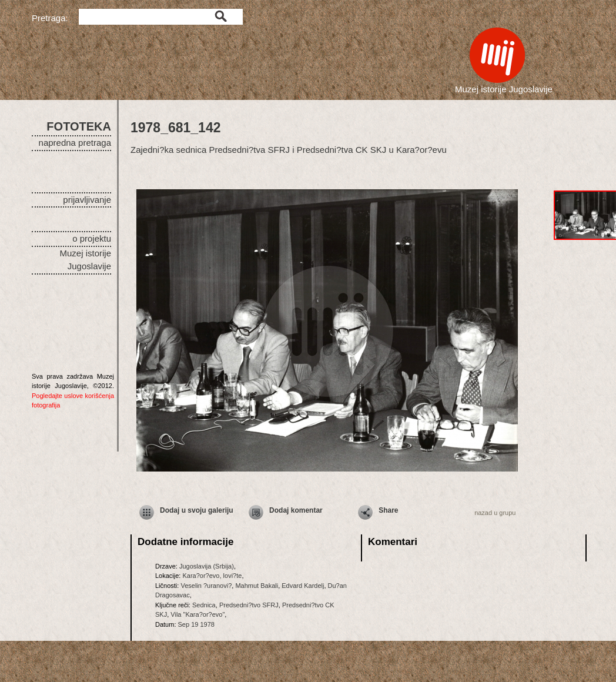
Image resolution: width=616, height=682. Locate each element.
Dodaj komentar (296, 510)
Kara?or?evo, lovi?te (212, 576)
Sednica (204, 605)
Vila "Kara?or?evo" (197, 614)
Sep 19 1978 (196, 624)
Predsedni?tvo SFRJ (249, 605)
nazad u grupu (495, 513)
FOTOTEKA (79, 126)
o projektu (92, 238)
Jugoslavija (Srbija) (207, 566)
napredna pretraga (75, 143)
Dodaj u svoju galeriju (197, 510)
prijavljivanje (87, 200)
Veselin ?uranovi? (206, 586)
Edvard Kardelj (303, 586)
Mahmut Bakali (257, 586)
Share (388, 510)
